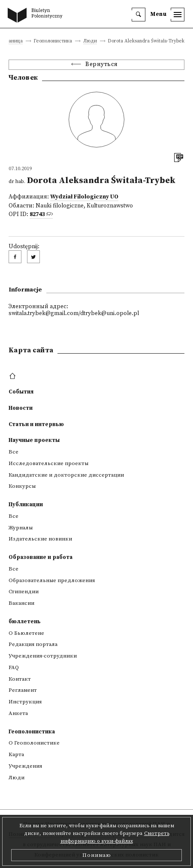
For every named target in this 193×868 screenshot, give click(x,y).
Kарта (16, 754)
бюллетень (25, 622)
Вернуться (102, 65)
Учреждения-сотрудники (43, 656)
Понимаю (97, 855)
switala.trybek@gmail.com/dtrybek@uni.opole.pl (74, 314)
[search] (139, 15)
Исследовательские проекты (48, 463)
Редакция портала (33, 644)
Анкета (18, 713)
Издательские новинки (40, 539)
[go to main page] (37, 16)
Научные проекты (34, 440)
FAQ (14, 667)
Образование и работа (41, 557)
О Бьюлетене (26, 633)
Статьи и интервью (36, 424)
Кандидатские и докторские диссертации (66, 475)
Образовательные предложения (52, 580)
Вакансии (21, 603)
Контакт (20, 679)
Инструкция (25, 702)
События (21, 392)
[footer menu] (14, 376)
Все (14, 452)
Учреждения (25, 766)
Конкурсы (22, 486)
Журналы (21, 528)
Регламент (23, 690)
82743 (37, 215)
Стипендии (24, 592)
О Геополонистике (34, 743)
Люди (90, 41)
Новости (21, 408)
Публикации (26, 505)
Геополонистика (32, 732)
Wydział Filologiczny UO (84, 197)
